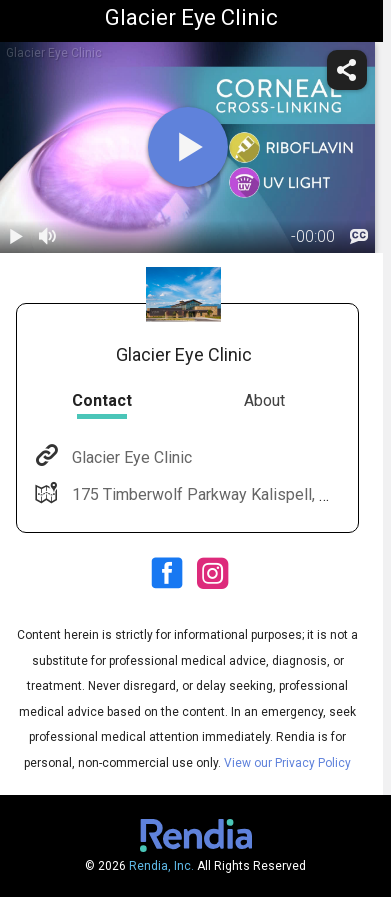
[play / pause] (16, 237)
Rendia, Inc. (161, 866)
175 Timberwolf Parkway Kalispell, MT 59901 (229, 494)
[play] (188, 147)
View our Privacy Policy (287, 763)
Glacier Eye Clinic (130, 457)
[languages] (359, 237)
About (264, 400)
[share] (347, 70)
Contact (102, 400)
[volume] (48, 237)
